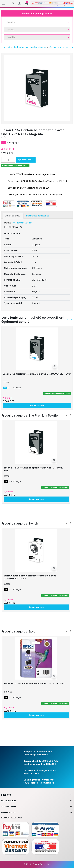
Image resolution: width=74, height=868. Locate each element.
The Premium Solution (22, 223)
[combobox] (37, 22)
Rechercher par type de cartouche (30, 47)
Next (71, 415)
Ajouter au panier (26, 160)
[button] (13, 4)
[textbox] (36, 22)
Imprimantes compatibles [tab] (37, 216)
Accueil (7, 47)
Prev (67, 415)
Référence (9, 227)
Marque (8, 223)
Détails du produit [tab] (13, 216)
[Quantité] (8, 160)
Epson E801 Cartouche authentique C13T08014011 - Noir (34, 684)
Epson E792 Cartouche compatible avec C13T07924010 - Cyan (37, 374)
